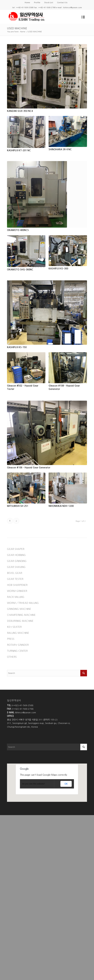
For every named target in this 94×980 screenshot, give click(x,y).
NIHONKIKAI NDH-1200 (61, 506)
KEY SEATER (14, 627)
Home (27, 3)
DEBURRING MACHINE (20, 621)
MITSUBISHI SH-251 (18, 506)
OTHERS (12, 657)
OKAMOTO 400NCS (18, 230)
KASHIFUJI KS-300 (58, 269)
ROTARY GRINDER (18, 645)
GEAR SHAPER (16, 549)
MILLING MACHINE (18, 633)
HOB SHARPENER (17, 585)
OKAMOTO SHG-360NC (20, 270)
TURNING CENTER (17, 651)
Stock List (49, 3)
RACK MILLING (16, 597)
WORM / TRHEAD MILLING (23, 603)
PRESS (11, 639)
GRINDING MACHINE (19, 609)
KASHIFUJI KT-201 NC (19, 150)
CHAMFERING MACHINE (21, 615)
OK (66, 784)
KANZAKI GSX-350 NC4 (20, 111)
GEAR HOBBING (16, 555)
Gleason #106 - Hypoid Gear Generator (29, 468)
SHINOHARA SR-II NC (60, 149)
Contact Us (62, 3)
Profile (37, 3)
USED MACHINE (17, 28)
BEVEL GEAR (15, 573)
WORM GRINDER (17, 591)
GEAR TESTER (15, 579)
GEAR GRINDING (17, 561)
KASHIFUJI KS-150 (17, 347)
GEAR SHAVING (16, 567)
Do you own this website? (34, 784)
